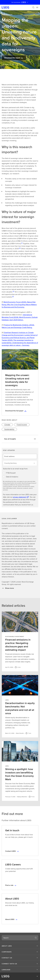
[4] (13, 296)
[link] (7, 425)
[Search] (33, 7)
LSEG (25, 2)
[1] (22, 243)
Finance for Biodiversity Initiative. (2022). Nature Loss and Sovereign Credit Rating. (18, 326)
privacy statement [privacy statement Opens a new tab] (20, 497)
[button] (20, 946)
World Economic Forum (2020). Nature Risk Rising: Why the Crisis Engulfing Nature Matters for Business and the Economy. (19, 305)
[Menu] (37, 7)
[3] (13, 291)
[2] (20, 248)
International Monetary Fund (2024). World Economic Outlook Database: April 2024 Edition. (20, 317)
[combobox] (17, 938)
